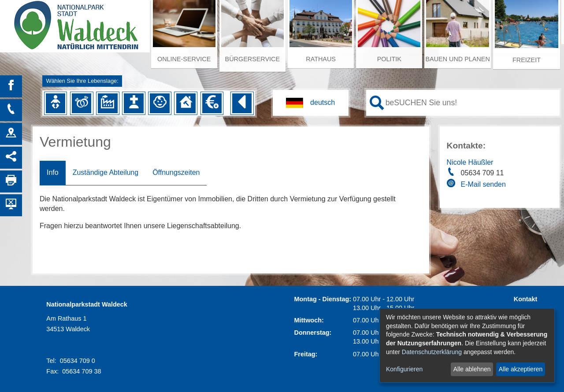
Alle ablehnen (472, 369)
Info (53, 172)
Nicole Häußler (470, 162)
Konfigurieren (404, 369)
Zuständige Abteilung (106, 172)
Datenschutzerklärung (432, 352)
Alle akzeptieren (521, 369)
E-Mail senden (483, 184)
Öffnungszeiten (176, 172)
